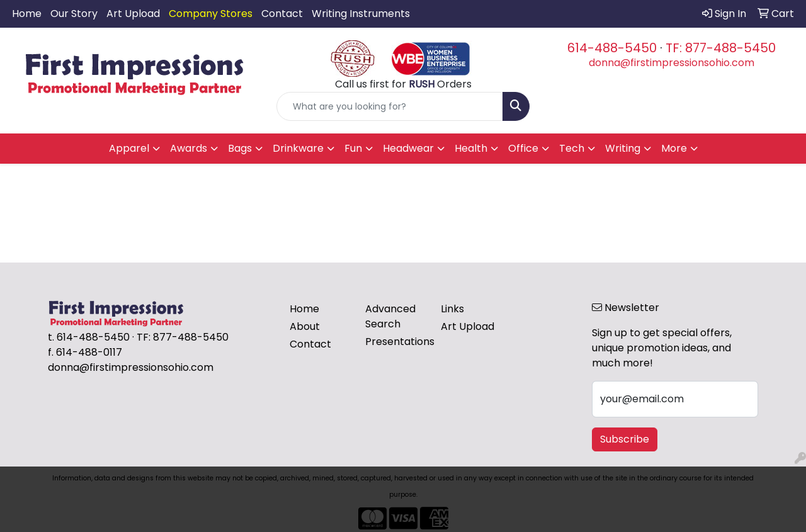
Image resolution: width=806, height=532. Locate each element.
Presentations (395, 342)
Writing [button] (623, 148)
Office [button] (523, 148)
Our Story (74, 14)
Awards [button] (189, 148)
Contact (282, 14)
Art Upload (133, 14)
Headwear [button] (408, 148)
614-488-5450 (612, 48)
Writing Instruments (361, 14)
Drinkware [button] (298, 148)
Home (27, 14)
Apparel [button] (129, 148)
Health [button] (471, 148)
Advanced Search (390, 316)
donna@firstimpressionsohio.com (672, 63)
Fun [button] (353, 148)
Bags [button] (240, 148)
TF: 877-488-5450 (721, 48)
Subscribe (625, 439)
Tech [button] (572, 148)
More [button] (674, 148)
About (305, 326)
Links (452, 309)
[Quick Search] (390, 106)
